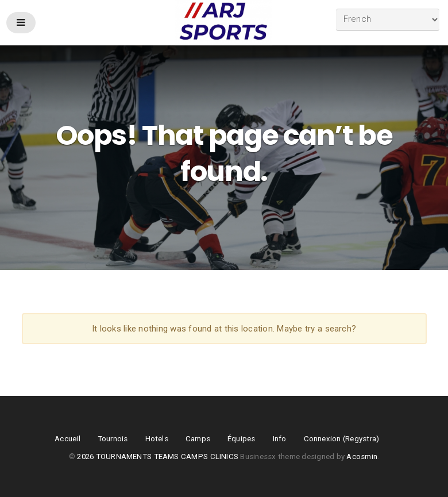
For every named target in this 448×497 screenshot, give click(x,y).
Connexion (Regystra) (342, 439)
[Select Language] (388, 20)
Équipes (242, 439)
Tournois (113, 439)
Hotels (157, 439)
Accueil (67, 439)
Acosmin (362, 456)
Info (280, 439)
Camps (198, 439)
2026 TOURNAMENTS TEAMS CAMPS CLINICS (159, 456)
